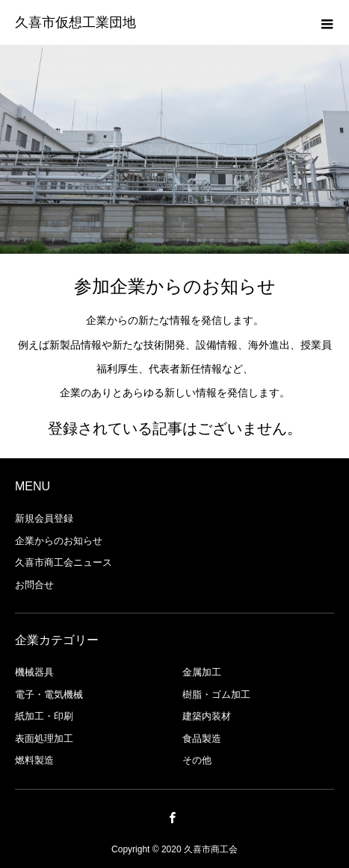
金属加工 (202, 672)
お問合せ (34, 585)
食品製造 (202, 739)
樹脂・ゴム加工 (216, 694)
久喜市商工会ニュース (64, 562)
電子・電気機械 (49, 694)
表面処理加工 (44, 739)
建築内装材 (207, 716)
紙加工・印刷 (44, 716)
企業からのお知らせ (59, 541)
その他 (197, 760)
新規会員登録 (44, 518)
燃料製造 (34, 760)
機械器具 (34, 672)
